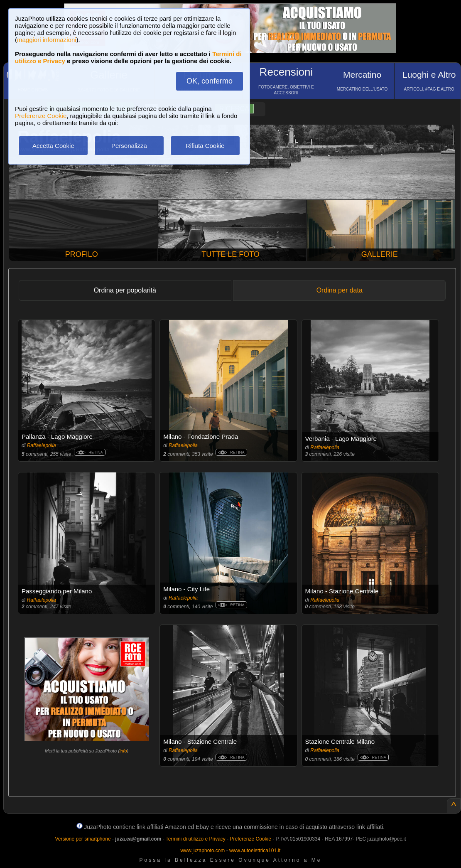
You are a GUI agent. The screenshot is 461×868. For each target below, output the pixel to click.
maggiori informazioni (47, 40)
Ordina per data (340, 290)
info (123, 751)
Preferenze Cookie (41, 116)
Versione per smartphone (83, 839)
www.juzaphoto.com (203, 851)
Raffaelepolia (42, 445)
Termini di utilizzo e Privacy (196, 839)
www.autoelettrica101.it (255, 851)
